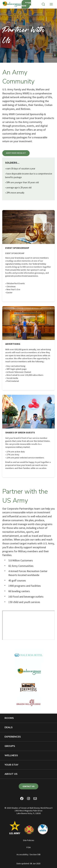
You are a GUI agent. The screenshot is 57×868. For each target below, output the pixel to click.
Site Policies (29, 840)
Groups (10, 746)
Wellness (11, 755)
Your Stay (11, 765)
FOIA (29, 847)
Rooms (9, 718)
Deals (9, 727)
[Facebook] (22, 799)
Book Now (26, 4)
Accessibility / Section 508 (28, 854)
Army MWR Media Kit (16, 153)
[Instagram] (28, 799)
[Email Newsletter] (35, 799)
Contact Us (28, 786)
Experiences (13, 737)
